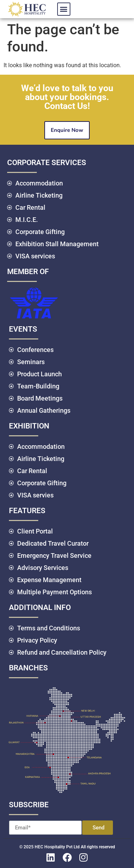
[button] (64, 9)
